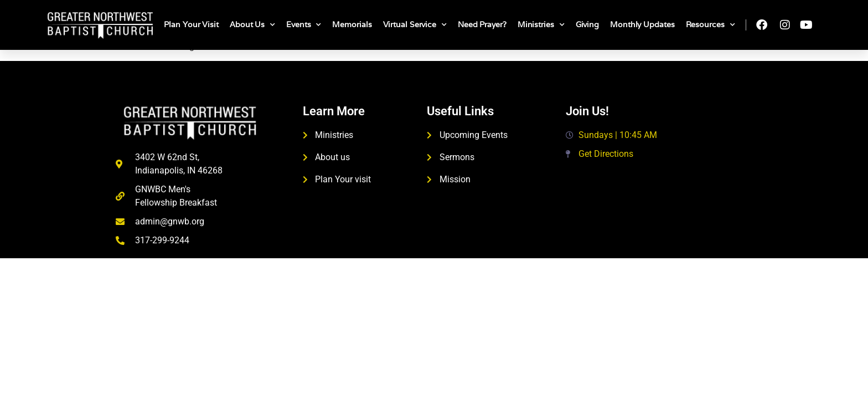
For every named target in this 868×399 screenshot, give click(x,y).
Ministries (541, 25)
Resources (711, 25)
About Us (252, 25)
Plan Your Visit (191, 24)
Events (304, 25)
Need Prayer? (482, 24)
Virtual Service (415, 25)
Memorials (352, 24)
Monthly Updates (642, 24)
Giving (587, 24)
